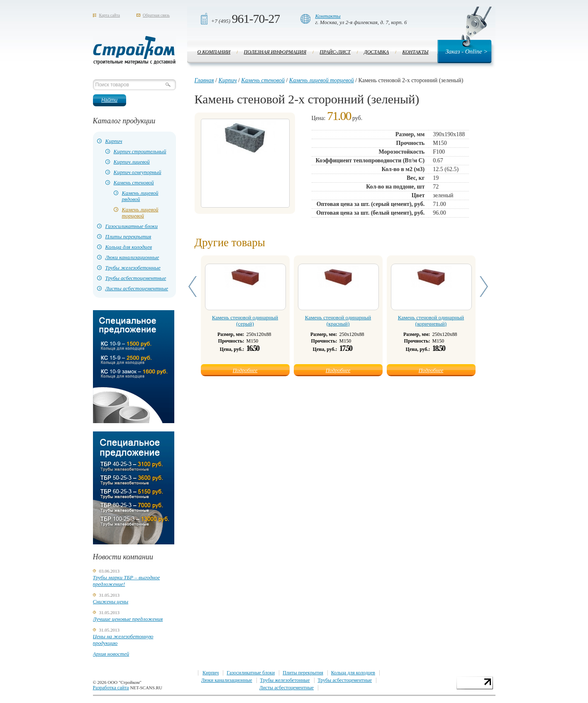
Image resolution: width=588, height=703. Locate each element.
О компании (214, 52)
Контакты (328, 16)
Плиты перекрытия (128, 236)
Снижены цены (111, 601)
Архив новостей (111, 654)
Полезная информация (275, 52)
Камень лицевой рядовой (140, 196)
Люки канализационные (132, 257)
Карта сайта (110, 15)
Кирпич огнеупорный (138, 172)
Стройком (134, 50)
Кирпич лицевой (132, 162)
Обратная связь (156, 15)
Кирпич (114, 141)
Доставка (376, 52)
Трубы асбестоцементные (136, 278)
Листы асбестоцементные (137, 288)
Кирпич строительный (140, 151)
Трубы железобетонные (133, 268)
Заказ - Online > (466, 51)
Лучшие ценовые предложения (128, 619)
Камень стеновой (134, 182)
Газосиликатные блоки (132, 226)
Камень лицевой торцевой (140, 213)
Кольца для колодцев (129, 247)
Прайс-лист (335, 52)
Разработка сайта (111, 688)
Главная (204, 80)
